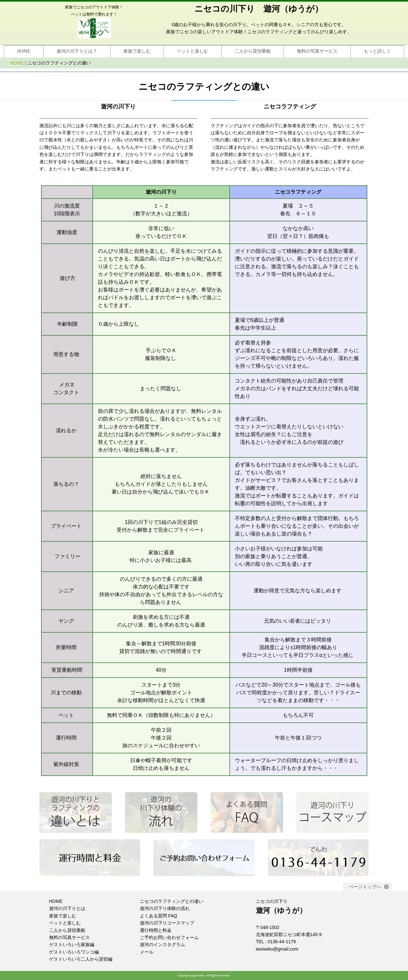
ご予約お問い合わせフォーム (169, 937)
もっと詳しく (377, 51)
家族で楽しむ (137, 51)
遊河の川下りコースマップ (167, 923)
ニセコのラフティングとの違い (172, 901)
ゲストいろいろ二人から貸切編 (81, 959)
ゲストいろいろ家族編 (72, 944)
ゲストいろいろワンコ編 (74, 952)
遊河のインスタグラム (162, 944)
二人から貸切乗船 (253, 51)
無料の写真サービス (317, 51)
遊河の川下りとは (67, 908)
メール (147, 952)
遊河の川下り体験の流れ (165, 908)
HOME (24, 51)
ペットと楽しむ (193, 51)
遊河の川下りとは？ (77, 51)
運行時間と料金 (156, 930)
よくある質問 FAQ (159, 916)
